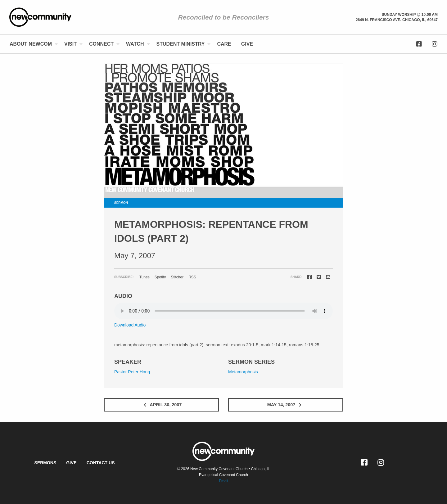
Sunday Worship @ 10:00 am (410, 15)
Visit (70, 44)
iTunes (144, 277)
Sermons (45, 463)
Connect (101, 44)
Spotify (160, 277)
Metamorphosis (243, 372)
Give (247, 44)
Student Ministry (181, 44)
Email (223, 481)
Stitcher (177, 277)
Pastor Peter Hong (132, 372)
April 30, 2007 (161, 405)
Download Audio (130, 325)
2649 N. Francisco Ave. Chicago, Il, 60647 (397, 20)
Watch (135, 44)
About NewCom (31, 44)
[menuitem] (32, 44)
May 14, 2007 (286, 405)
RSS (192, 277)
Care (224, 44)
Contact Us (101, 463)
